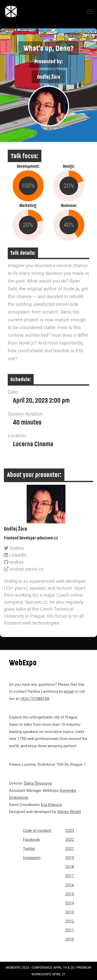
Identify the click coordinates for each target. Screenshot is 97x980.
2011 (70, 930)
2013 (70, 912)
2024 (70, 831)
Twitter (29, 849)
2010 (70, 939)
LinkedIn (15, 555)
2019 (70, 858)
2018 (70, 867)
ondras (14, 562)
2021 (70, 849)
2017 (70, 876)
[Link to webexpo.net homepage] (12, 11)
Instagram (32, 858)
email (69, 691)
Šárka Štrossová (38, 783)
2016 (70, 885)
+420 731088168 (35, 699)
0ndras (14, 548)
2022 (70, 840)
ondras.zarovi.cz (24, 569)
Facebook (31, 840)
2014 (70, 903)
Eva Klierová (51, 805)
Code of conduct (37, 831)
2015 (70, 894)
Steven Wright (69, 812)
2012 (70, 921)
